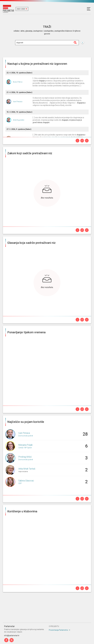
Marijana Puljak (25, 445)
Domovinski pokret (26, 436)
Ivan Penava (18, 102)
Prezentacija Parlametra (58, 630)
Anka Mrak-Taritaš (27, 469)
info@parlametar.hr (12, 636)
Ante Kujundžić (19, 120)
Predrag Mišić (25, 457)
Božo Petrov (18, 82)
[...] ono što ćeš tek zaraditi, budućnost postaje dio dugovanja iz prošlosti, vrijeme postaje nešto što (58, 120)
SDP (20, 483)
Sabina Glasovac (26, 481)
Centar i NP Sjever (25, 448)
